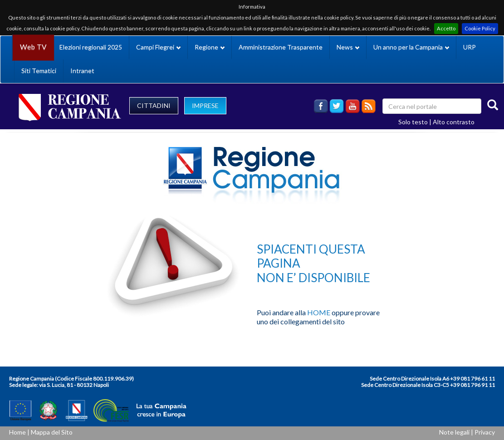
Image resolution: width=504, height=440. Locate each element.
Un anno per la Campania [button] (411, 47)
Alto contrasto (454, 122)
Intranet (82, 71)
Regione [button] (210, 47)
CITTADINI (154, 105)
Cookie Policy (480, 28)
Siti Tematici (39, 71)
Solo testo (413, 122)
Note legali (454, 432)
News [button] (348, 47)
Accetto (446, 28)
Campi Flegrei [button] (158, 47)
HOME (319, 312)
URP (470, 47)
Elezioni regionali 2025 (91, 47)
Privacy (485, 432)
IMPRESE (205, 105)
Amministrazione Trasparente (281, 47)
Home (17, 432)
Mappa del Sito (52, 432)
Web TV (33, 47)
